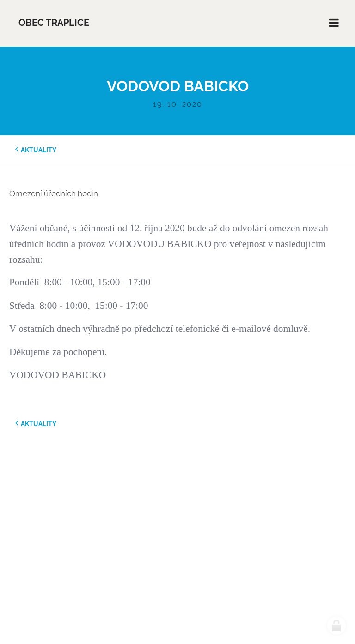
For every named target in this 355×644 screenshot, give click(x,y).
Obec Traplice (54, 23)
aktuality (39, 150)
